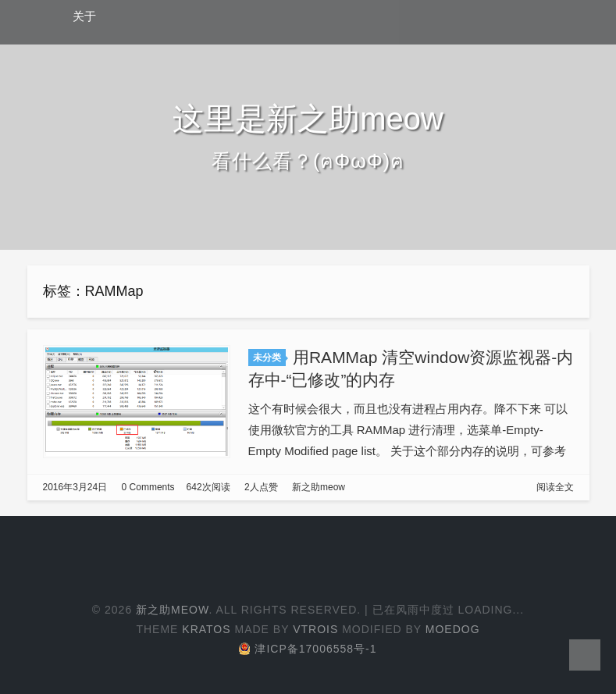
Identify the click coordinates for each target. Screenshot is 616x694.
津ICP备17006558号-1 (308, 649)
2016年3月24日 (75, 487)
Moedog (453, 629)
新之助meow (319, 487)
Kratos (206, 629)
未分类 (267, 358)
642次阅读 (208, 487)
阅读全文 (555, 487)
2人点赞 (261, 487)
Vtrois (315, 629)
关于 (84, 16)
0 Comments (148, 487)
